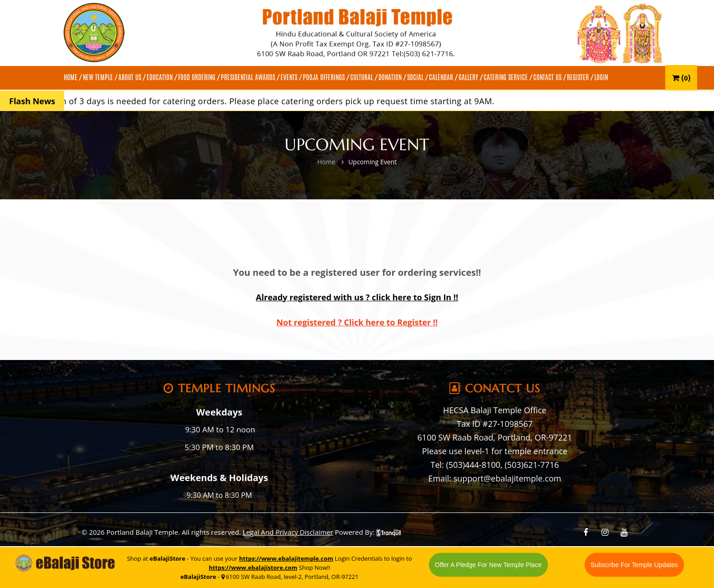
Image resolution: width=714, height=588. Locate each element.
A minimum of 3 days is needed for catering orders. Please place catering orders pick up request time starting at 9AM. (271, 101)
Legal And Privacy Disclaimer (288, 532)
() (681, 78)
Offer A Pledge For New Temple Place (488, 565)
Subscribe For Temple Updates (634, 565)
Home (326, 162)
